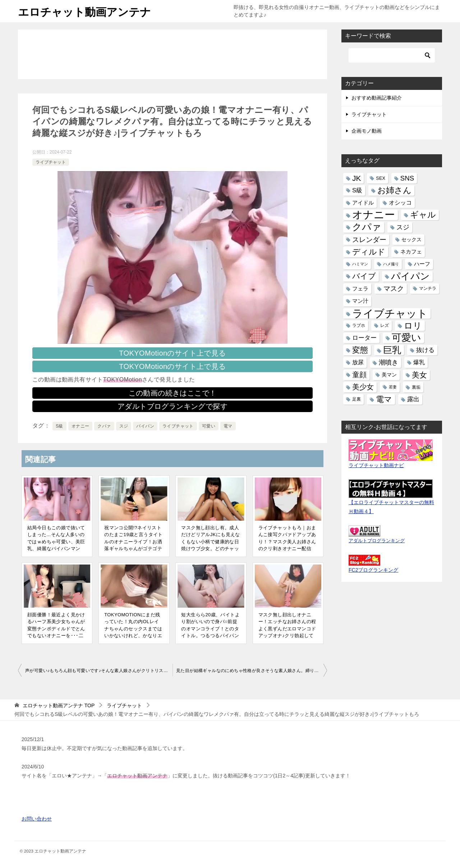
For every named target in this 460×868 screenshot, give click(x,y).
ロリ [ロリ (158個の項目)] (413, 326)
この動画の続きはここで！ (173, 393)
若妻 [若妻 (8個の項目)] (393, 387)
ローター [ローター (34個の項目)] (364, 338)
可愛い (209, 426)
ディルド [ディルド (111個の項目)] (369, 252)
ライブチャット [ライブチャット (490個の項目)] (390, 313)
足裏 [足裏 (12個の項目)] (356, 399)
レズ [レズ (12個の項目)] (385, 325)
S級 (59, 426)
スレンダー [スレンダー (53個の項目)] (369, 240)
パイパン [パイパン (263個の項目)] (410, 276)
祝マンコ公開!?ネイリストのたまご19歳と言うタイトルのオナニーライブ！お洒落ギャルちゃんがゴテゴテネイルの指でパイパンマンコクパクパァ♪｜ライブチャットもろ (134, 549)
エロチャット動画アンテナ (84, 11)
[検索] (392, 55)
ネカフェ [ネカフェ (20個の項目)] (411, 252)
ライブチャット (51, 162)
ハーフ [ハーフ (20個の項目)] (422, 264)
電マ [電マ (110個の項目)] (384, 399)
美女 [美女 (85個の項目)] (419, 375)
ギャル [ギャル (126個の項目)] (423, 215)
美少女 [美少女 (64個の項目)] (363, 387)
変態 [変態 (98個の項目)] (360, 350)
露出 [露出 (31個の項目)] (413, 399)
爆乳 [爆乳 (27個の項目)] (419, 362)
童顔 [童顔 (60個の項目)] (359, 375)
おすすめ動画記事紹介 (377, 98)
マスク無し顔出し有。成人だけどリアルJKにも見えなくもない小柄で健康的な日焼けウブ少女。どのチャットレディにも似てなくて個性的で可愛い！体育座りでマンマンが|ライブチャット (211, 549)
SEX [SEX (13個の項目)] (381, 178)
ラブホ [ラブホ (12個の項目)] (359, 325)
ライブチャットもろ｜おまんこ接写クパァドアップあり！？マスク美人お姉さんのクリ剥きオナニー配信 (287, 538)
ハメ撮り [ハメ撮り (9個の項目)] (391, 264)
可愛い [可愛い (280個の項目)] (406, 338)
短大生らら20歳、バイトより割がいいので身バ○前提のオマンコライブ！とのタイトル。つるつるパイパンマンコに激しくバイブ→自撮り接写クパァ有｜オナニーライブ (210, 636)
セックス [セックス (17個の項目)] (411, 239)
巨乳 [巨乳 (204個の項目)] (392, 350)
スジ (124, 426)
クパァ (104, 426)
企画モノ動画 (367, 131)
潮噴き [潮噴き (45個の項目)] (388, 362)
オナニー (80, 426)
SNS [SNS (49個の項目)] (407, 178)
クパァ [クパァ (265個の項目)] (367, 227)
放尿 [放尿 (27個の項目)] (358, 362)
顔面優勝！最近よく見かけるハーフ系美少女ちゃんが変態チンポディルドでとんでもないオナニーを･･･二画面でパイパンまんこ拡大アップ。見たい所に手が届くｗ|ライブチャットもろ (56, 636)
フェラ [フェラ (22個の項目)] (360, 289)
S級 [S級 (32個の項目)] (357, 190)
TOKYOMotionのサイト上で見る (172, 353)
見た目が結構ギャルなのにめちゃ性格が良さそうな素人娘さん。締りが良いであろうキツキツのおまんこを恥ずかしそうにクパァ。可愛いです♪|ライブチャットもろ (252, 671)
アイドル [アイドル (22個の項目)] (363, 203)
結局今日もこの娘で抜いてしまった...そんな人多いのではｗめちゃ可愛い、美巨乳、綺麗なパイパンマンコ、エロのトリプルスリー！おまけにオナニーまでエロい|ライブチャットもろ (57, 549)
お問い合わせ (37, 819)
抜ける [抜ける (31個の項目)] (425, 350)
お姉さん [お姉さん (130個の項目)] (394, 190)
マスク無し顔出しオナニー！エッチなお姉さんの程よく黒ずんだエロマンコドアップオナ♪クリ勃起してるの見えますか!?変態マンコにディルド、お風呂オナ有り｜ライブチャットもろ (287, 636)
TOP (59, 705)
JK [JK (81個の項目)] (356, 178)
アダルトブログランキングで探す (172, 406)
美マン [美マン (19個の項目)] (389, 375)
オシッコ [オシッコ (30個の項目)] (400, 202)
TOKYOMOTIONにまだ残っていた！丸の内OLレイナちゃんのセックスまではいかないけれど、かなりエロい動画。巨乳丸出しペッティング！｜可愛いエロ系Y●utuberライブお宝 (133, 636)
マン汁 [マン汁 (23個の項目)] (360, 301)
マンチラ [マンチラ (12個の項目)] (428, 288)
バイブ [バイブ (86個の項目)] (364, 276)
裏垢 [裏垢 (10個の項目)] (416, 387)
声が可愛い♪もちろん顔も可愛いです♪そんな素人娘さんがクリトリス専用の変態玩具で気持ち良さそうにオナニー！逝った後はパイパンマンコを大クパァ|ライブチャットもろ (99, 671)
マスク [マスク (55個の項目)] (394, 289)
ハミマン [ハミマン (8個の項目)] (360, 264)
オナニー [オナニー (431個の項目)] (374, 215)
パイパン (145, 426)
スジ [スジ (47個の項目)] (403, 227)
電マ (228, 426)
